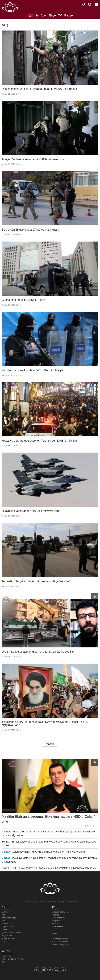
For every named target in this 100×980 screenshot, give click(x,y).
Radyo (69, 16)
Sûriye (4, 912)
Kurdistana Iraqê (9, 918)
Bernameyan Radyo (60, 938)
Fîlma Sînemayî (58, 918)
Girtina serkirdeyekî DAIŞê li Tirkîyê (24, 300)
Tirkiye (5, 924)
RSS (4, 962)
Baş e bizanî (7, 936)
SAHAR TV (50, 889)
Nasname (56, 924)
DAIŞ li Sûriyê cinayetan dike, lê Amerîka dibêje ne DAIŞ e (38, 652)
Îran (3, 915)
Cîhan (4, 930)
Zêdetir (50, 744)
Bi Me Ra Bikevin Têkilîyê (13, 959)
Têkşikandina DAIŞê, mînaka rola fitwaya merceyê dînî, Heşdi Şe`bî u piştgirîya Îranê (45, 723)
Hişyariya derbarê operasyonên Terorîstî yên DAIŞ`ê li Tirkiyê (39, 441)
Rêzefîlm (56, 915)
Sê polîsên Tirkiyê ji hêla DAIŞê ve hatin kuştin (30, 230)
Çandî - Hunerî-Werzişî (11, 933)
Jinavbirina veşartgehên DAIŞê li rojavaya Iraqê (31, 511)
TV (60, 16)
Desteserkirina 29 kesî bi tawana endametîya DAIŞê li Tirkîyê (39, 89)
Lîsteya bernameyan (60, 912)
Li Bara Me (7, 956)
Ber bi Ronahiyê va (60, 944)
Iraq (3, 921)
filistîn (4, 942)
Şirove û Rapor (8, 939)
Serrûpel (41, 16)
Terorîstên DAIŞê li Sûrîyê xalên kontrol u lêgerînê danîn (36, 581)
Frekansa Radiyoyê (60, 942)
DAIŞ (5, 25)
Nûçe (52, 16)
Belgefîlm (56, 921)
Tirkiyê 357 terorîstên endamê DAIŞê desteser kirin (33, 159)
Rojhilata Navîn (8, 927)
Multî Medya (57, 927)
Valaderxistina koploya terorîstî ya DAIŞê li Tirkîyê (32, 370)
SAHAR (11, 8)
